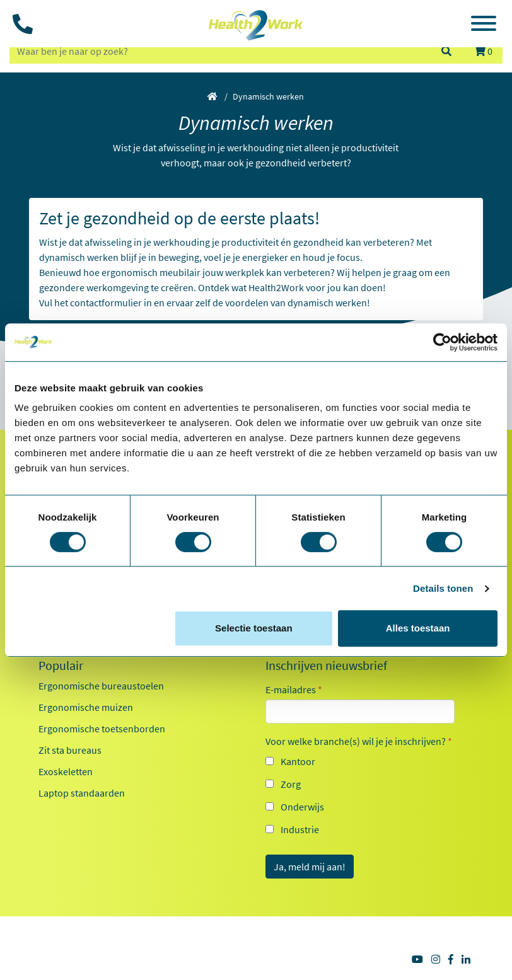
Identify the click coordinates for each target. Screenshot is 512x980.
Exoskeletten (66, 771)
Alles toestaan (418, 628)
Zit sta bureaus (70, 750)
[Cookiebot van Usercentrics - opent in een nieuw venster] (442, 342)
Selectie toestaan (254, 628)
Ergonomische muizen (86, 707)
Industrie (300, 829)
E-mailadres (294, 689)
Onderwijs (302, 807)
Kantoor (298, 761)
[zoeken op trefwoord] (219, 51)
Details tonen (443, 588)
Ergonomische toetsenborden (102, 729)
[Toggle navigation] (484, 25)
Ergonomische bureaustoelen (101, 686)
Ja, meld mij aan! (310, 867)
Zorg (291, 784)
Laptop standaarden (82, 793)
